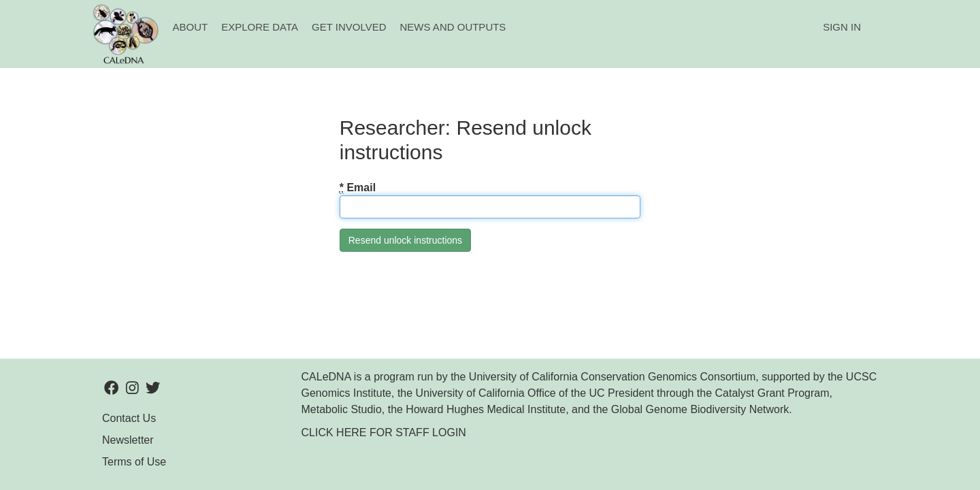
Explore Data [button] (260, 27)
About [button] (191, 27)
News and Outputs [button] (453, 27)
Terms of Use (134, 462)
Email (358, 187)
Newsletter (128, 440)
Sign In (842, 27)
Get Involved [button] (349, 27)
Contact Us (129, 418)
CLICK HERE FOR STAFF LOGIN (384, 432)
